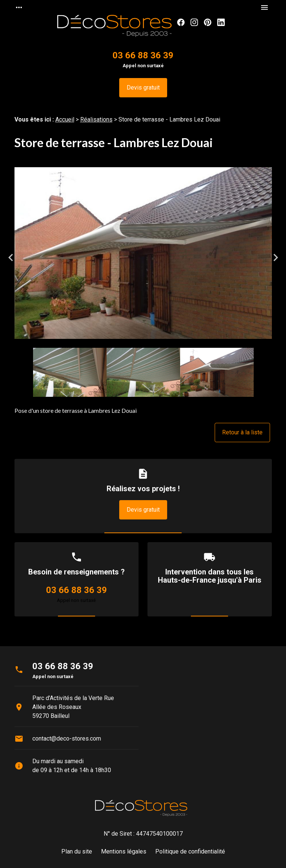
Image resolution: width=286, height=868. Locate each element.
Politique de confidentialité (190, 851)
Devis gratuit (143, 88)
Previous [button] (11, 258)
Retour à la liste (242, 432)
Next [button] (276, 258)
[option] (143, 258)
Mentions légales (124, 851)
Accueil (65, 119)
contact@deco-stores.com (67, 739)
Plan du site (77, 851)
